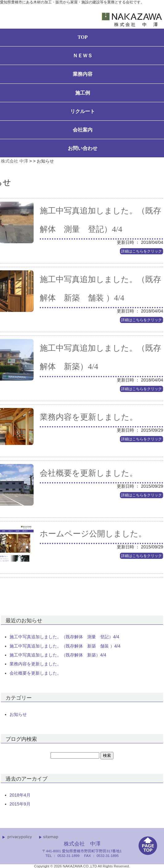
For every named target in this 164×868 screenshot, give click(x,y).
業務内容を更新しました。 (89, 417)
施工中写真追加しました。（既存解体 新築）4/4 (58, 655)
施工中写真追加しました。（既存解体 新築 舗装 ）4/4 (65, 646)
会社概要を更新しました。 (89, 473)
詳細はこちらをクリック (141, 251)
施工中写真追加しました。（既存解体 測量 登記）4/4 (64, 637)
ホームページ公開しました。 (93, 534)
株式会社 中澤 (14, 161)
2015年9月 (20, 804)
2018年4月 (20, 795)
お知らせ (18, 714)
